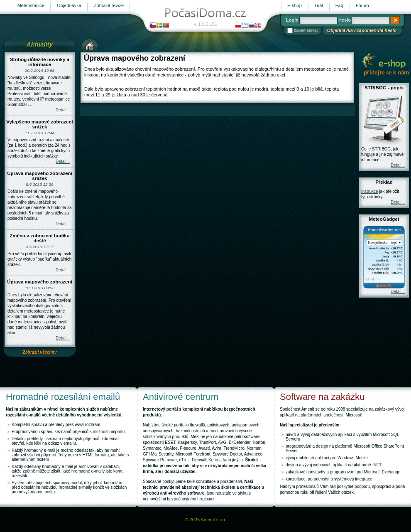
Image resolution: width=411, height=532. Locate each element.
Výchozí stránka (90, 44)
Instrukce (370, 191)
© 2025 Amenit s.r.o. (205, 520)
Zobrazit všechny (40, 352)
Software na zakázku (322, 397)
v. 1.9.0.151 (206, 24)
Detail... (63, 110)
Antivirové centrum (181, 397)
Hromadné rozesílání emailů (63, 397)
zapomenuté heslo (377, 30)
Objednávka (340, 30)
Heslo (345, 20)
